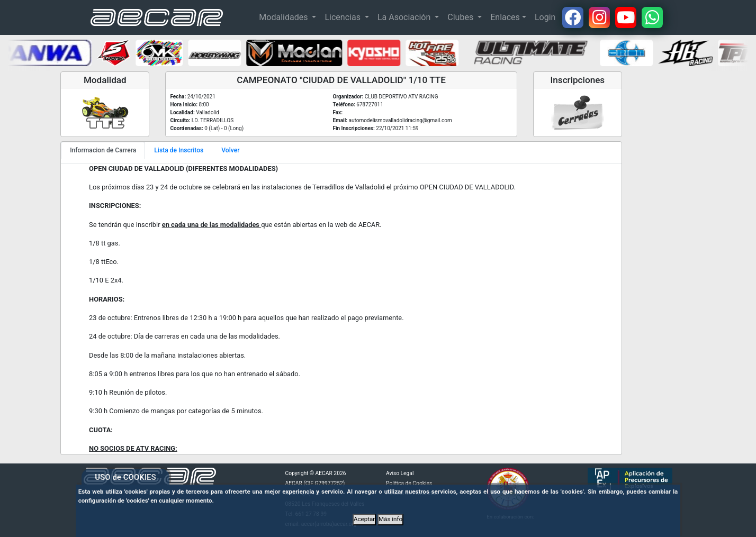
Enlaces (505, 17)
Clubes (461, 17)
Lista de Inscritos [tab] (179, 150)
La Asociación (405, 17)
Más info (390, 519)
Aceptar (364, 519)
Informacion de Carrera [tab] (103, 150)
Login (545, 17)
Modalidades (284, 17)
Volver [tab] (230, 150)
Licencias (343, 17)
